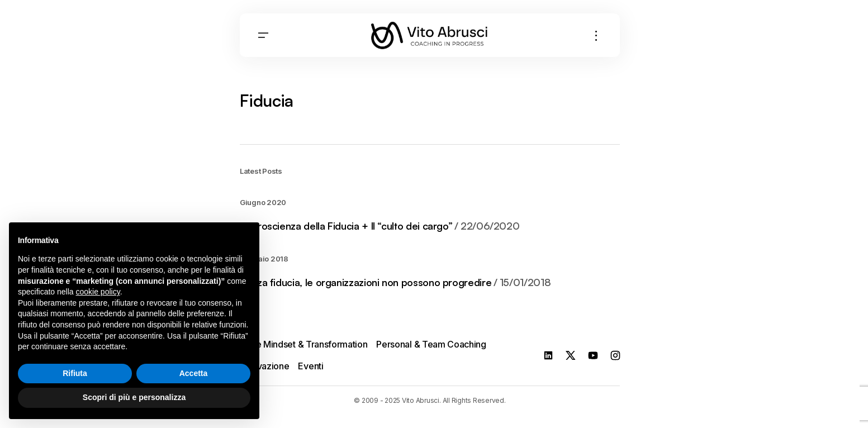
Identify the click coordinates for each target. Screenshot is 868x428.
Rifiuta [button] (75, 373)
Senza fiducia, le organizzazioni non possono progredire (395, 283)
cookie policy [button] (98, 292)
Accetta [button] (194, 373)
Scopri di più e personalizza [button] (134, 397)
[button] (263, 35)
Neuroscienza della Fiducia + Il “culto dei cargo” (380, 226)
